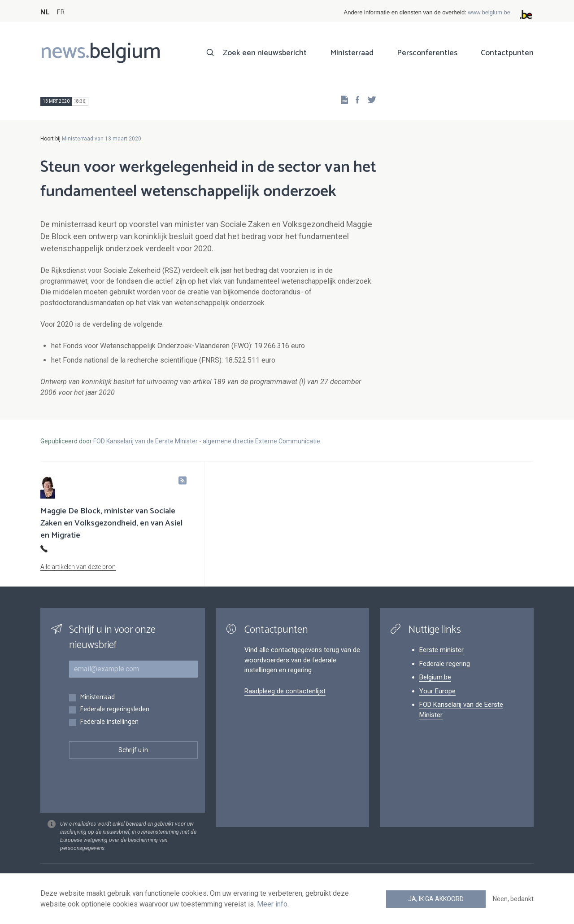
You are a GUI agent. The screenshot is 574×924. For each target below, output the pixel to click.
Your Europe (437, 691)
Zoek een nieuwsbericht (265, 53)
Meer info (272, 904)
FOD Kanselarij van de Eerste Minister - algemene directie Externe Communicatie (207, 441)
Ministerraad (352, 53)
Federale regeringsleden (115, 710)
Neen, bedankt (513, 899)
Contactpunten (507, 53)
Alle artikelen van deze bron (78, 567)
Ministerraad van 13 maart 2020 (102, 139)
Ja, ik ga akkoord (436, 899)
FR (61, 12)
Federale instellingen (109, 722)
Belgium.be (435, 677)
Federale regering (445, 664)
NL (45, 12)
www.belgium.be (489, 12)
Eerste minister (441, 650)
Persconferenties (427, 53)
